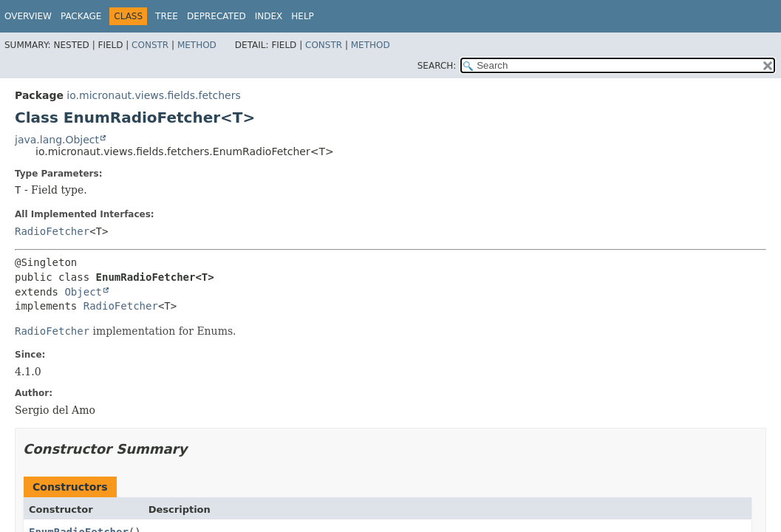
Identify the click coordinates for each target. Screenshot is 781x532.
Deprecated (216, 16)
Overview (28, 16)
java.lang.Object (57, 140)
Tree (167, 16)
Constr (150, 45)
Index (269, 16)
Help (303, 16)
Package (81, 16)
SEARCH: (437, 66)
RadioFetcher (52, 231)
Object (83, 292)
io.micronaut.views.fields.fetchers (153, 95)
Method (197, 45)
